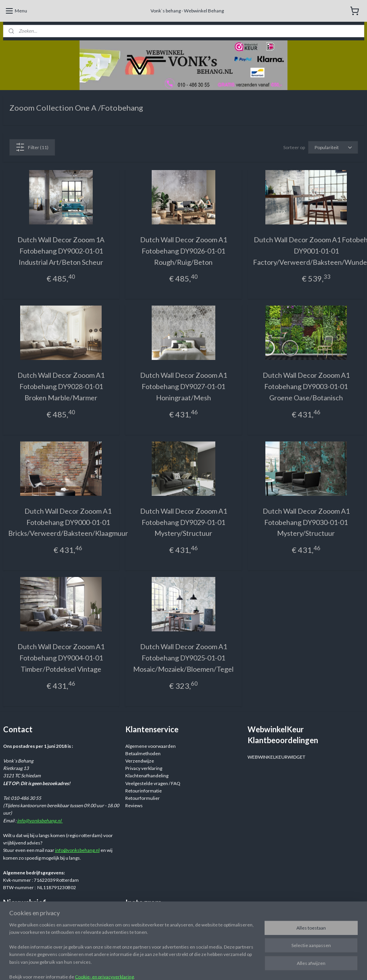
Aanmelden (21, 935)
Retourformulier (143, 798)
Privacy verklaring (144, 768)
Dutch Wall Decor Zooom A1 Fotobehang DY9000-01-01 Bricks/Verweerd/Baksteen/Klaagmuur (68, 522)
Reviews (134, 805)
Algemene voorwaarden (151, 746)
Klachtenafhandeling (147, 776)
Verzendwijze (140, 761)
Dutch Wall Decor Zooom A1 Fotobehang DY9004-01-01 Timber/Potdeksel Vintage (61, 658)
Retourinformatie (144, 791)
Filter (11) (32, 147)
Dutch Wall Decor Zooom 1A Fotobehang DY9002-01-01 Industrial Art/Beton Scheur (61, 251)
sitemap (229, 966)
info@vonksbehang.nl (40, 821)
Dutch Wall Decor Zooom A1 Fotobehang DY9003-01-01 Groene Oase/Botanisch (306, 387)
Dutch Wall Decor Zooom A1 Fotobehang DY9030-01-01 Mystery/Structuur (306, 522)
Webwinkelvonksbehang (162, 920)
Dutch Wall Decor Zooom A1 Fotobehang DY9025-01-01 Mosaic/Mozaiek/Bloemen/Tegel (183, 658)
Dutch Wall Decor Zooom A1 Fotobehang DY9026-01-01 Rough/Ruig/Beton (183, 251)
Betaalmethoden (143, 753)
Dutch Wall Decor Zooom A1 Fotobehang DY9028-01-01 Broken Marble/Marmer (61, 387)
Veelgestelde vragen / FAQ (153, 783)
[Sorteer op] (333, 147)
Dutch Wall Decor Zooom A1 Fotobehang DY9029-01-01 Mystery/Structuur (183, 522)
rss (243, 966)
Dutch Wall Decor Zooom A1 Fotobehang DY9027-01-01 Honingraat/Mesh (183, 387)
